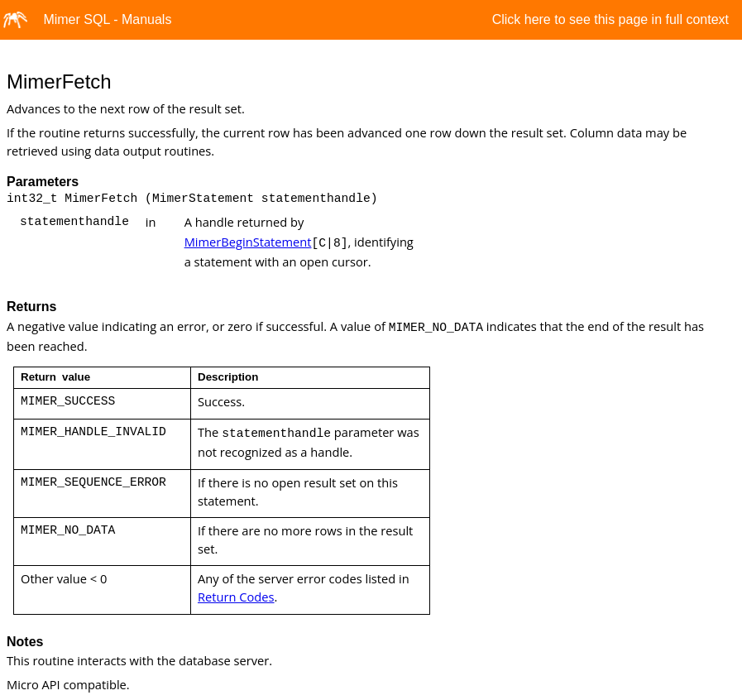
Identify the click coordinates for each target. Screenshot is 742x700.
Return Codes (236, 597)
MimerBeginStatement (248, 242)
